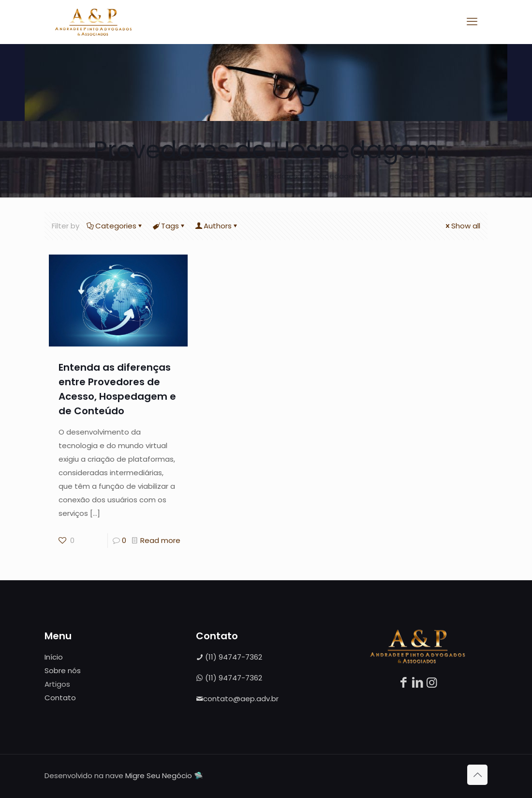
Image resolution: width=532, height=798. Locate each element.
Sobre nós (63, 670)
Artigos (225, 176)
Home (182, 176)
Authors (217, 226)
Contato (60, 698)
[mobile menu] (472, 22)
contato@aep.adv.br (237, 699)
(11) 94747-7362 (229, 657)
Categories (115, 226)
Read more (160, 540)
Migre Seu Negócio (159, 775)
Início (54, 657)
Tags (169, 226)
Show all (462, 226)
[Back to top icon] (477, 775)
